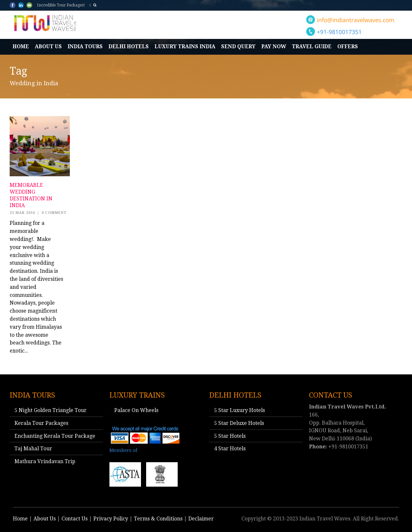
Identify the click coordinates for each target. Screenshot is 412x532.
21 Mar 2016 (22, 213)
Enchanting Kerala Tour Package (55, 436)
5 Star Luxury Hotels (239, 410)
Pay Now (274, 46)
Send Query (238, 46)
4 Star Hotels (230, 449)
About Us (48, 46)
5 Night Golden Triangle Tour (51, 410)
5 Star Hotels (230, 436)
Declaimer (201, 519)
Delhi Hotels (129, 46)
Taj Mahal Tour (33, 449)
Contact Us (75, 519)
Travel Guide (312, 46)
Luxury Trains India (185, 46)
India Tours (85, 46)
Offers (348, 46)
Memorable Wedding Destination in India (31, 195)
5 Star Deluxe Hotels (239, 423)
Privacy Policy (111, 519)
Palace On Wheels (136, 410)
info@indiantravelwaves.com (356, 20)
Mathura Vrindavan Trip (45, 461)
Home (21, 46)
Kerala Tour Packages (41, 423)
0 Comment (54, 213)
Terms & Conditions (158, 519)
